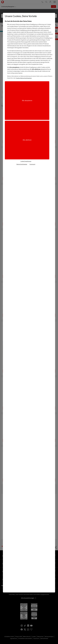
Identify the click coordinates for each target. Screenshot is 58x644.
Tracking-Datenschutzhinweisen (24, 78)
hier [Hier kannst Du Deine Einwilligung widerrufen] (33, 30)
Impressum (32, 164)
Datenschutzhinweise (22, 164)
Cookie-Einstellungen (26, 161)
